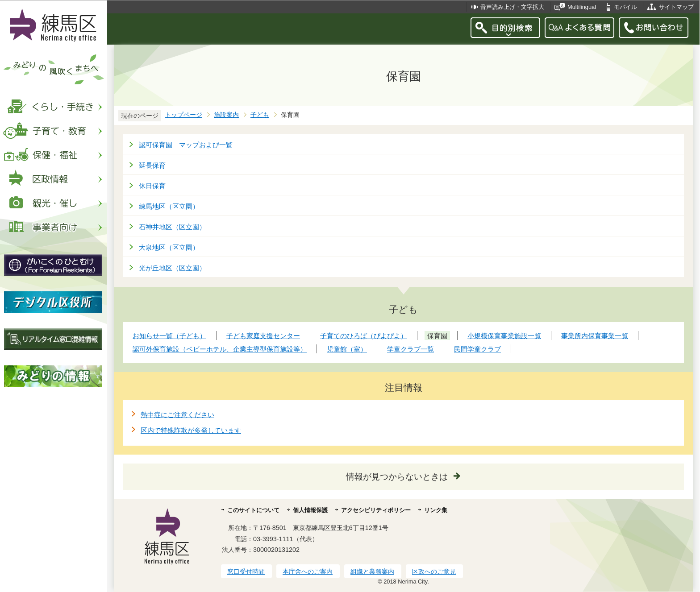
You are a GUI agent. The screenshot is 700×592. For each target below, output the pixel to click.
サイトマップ (676, 7)
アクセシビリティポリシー (376, 510)
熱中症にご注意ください (177, 415)
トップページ (183, 115)
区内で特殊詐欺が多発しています (191, 430)
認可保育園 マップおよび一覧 (186, 145)
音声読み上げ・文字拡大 (512, 7)
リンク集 (436, 510)
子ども (260, 115)
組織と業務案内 (372, 571)
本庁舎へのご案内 (308, 571)
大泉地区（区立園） (169, 247)
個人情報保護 (310, 510)
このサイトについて (253, 510)
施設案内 (226, 115)
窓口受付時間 (246, 571)
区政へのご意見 (434, 571)
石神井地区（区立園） (172, 227)
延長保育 (152, 165)
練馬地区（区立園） (169, 206)
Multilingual (582, 7)
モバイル (625, 7)
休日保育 (152, 186)
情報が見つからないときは (397, 477)
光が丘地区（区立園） (172, 268)
